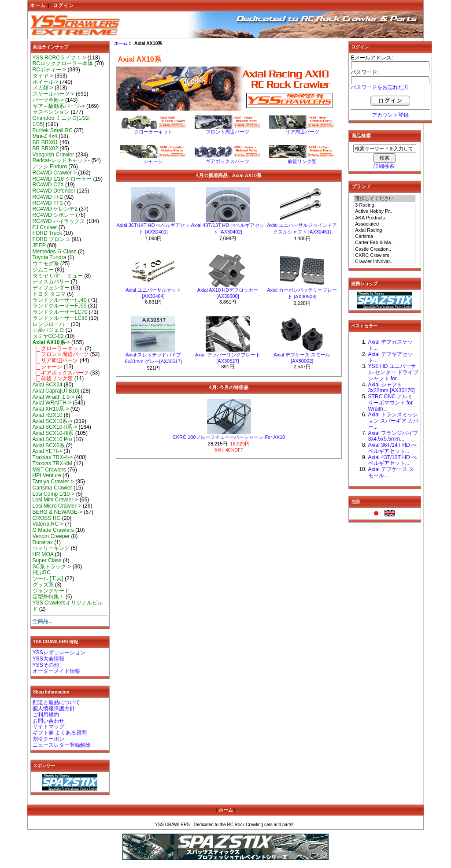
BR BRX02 (45, 148)
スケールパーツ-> (54, 94)
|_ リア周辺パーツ (55, 360)
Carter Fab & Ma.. (384, 243)
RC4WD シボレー (54, 215)
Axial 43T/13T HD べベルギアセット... (393, 460)
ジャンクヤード (51, 591)
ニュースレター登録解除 (62, 745)
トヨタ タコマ (49, 294)
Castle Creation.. (384, 249)
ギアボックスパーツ (228, 159)
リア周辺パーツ (302, 129)
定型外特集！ (48, 597)
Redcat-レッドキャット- (61, 160)
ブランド (361, 186)
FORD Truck (47, 233)
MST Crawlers (49, 470)
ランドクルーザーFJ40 (60, 300)
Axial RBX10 (48, 415)
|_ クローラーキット (58, 349)
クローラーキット (153, 129)
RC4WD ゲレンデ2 (55, 209)
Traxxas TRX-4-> (53, 457)
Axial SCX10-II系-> (55, 427)
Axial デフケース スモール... (391, 472)
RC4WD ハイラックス (59, 221)
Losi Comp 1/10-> (54, 494)
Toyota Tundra (50, 257)
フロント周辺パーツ (228, 129)
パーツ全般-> (48, 100)
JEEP (39, 245)
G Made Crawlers (53, 530)
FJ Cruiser (45, 227)
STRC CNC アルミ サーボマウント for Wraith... (391, 403)
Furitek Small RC (53, 130)
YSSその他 (46, 665)
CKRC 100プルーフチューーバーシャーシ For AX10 (229, 437)
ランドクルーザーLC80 (60, 318)
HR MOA (43, 554)
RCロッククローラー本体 (63, 63)
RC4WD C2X (48, 185)
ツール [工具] (48, 579)
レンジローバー (51, 324)
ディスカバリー (51, 282)
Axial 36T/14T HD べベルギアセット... (393, 448)
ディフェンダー (51, 288)
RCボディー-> (50, 70)
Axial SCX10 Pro (52, 439)
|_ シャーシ (48, 367)
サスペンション (51, 112)
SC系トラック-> (52, 567)
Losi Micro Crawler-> (57, 506)
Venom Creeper (51, 536)
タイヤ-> (43, 76)
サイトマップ (48, 727)
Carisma (384, 237)
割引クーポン (48, 739)
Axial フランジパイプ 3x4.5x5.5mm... (393, 436)
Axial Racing (384, 230)
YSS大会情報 (48, 659)
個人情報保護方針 (54, 708)
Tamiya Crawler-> (53, 482)
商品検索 (361, 136)
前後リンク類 (302, 159)
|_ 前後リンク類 (53, 378)
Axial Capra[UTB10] (56, 391)
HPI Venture (47, 475)
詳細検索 (384, 166)
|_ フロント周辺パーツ (61, 354)
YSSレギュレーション (59, 653)
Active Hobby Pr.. (384, 211)
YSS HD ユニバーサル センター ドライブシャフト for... (394, 372)
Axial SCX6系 (49, 445)
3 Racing (384, 205)
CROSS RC (47, 518)
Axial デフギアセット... (391, 357)
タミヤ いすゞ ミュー (58, 276)
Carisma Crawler (52, 488)
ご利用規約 (46, 715)
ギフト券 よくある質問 (60, 733)
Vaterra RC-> (48, 524)
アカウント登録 (390, 115)
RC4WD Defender (54, 191)
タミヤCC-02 (48, 336)
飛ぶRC (42, 572)
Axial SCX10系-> (53, 421)
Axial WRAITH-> (52, 403)
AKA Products (384, 218)
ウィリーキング (51, 548)
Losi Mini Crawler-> (55, 500)
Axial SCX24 (48, 385)
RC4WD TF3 (48, 203)
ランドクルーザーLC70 (60, 312)
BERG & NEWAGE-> (57, 512)
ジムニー (43, 270)
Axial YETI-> (47, 451)
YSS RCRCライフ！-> (59, 58)
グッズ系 (43, 585)
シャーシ (153, 159)
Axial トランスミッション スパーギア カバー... (394, 421)
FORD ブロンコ (52, 239)
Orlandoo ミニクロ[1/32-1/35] (62, 121)
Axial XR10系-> (51, 409)
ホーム (38, 5)
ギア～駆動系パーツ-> (59, 106)
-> (51, 342)
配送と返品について (56, 702)
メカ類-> (43, 88)
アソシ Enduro (50, 167)
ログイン (63, 5)
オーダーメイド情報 (56, 671)
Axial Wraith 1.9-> (54, 397)
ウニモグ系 (46, 263)
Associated (384, 224)
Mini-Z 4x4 (45, 136)
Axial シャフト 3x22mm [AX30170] (392, 388)
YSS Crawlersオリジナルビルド (68, 606)
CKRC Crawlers (384, 256)
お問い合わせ (48, 721)
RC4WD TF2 (48, 197)
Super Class (47, 560)
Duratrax (43, 542)
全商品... (43, 621)
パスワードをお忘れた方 (380, 87)
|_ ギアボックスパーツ (61, 373)
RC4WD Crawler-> (55, 173)
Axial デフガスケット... (391, 345)
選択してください (384, 199)
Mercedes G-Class (55, 252)
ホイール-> (46, 82)
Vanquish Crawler (54, 155)
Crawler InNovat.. (384, 262)
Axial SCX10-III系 (53, 433)
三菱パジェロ (48, 330)
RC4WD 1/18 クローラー (62, 179)
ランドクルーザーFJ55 (60, 306)
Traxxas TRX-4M (53, 464)
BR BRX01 (45, 142)
